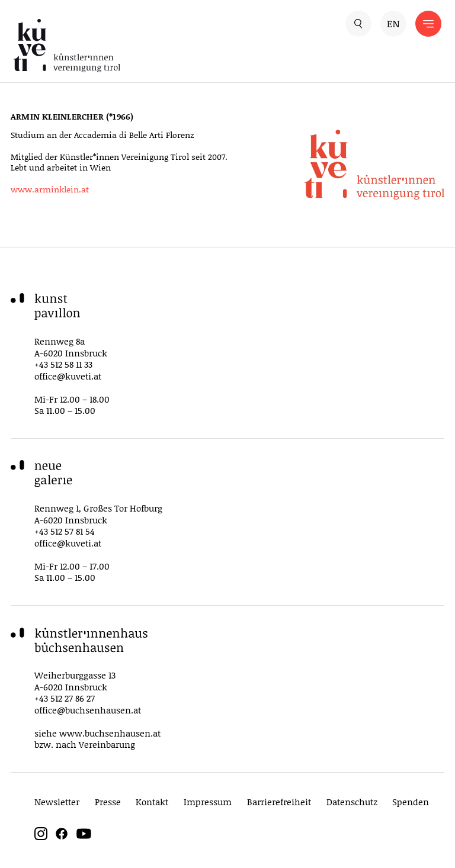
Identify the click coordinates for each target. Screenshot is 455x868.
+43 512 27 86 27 (65, 698)
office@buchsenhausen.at (88, 710)
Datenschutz (352, 802)
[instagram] (41, 837)
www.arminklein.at (50, 189)
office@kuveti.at (68, 376)
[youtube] (84, 837)
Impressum (208, 802)
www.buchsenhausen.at (110, 733)
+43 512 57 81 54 (65, 531)
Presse (108, 802)
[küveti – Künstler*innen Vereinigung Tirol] (121, 46)
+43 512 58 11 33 (63, 364)
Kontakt (152, 802)
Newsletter (57, 802)
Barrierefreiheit (279, 802)
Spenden (411, 802)
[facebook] (62, 837)
